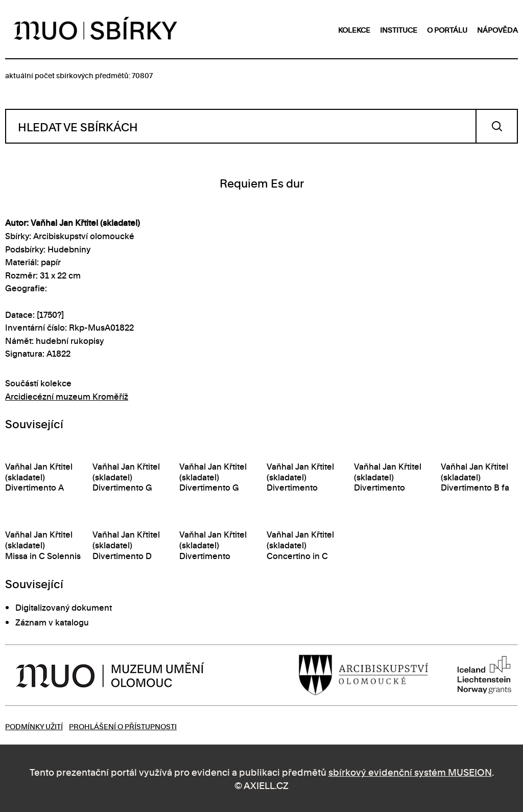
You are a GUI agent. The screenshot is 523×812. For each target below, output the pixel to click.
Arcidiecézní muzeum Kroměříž (67, 396)
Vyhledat (497, 126)
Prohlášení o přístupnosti (123, 726)
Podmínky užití (34, 726)
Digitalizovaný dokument (64, 607)
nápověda (497, 29)
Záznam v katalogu (52, 622)
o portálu (447, 29)
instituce (399, 29)
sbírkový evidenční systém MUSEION (410, 771)
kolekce (354, 29)
